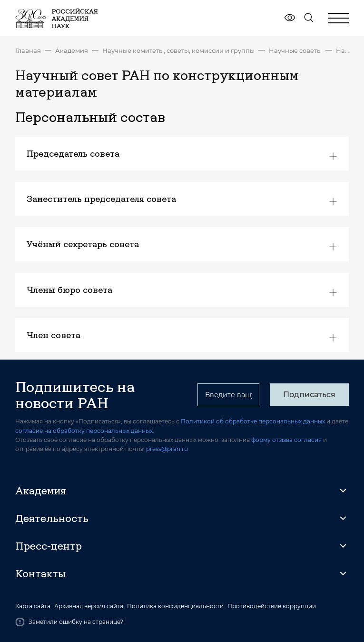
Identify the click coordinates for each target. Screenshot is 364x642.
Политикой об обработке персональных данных (253, 421)
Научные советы (295, 50)
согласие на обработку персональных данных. (85, 431)
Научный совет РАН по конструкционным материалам (342, 50)
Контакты (40, 573)
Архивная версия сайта (89, 606)
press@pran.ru (167, 449)
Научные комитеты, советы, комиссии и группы (178, 50)
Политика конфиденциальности (175, 606)
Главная (28, 50)
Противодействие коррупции (272, 606)
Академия (72, 50)
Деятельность (52, 518)
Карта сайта (33, 606)
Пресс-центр (49, 546)
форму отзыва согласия (286, 440)
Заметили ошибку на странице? (69, 622)
